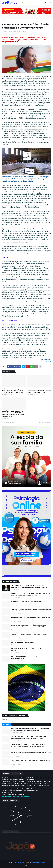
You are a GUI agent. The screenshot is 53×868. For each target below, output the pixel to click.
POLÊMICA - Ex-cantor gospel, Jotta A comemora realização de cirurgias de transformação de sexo (31, 594)
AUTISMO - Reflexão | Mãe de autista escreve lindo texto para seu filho (31, 650)
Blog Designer (19, 862)
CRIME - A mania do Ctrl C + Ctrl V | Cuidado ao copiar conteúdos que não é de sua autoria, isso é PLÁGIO (29, 626)
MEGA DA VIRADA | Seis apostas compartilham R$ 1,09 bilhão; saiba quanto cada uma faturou (39, 391)
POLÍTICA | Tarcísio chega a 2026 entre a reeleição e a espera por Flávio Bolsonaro (31, 610)
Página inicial (6, 21)
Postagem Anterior (9, 423)
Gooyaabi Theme (39, 862)
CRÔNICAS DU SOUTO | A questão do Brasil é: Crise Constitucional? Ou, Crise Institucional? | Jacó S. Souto (14, 391)
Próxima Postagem (44, 423)
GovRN (49, 362)
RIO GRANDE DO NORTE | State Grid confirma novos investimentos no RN (28, 658)
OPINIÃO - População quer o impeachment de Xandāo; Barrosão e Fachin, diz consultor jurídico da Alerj (29, 737)
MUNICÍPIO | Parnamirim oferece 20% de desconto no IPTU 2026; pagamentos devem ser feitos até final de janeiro (13, 414)
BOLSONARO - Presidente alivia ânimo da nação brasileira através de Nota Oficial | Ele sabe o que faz (30, 729)
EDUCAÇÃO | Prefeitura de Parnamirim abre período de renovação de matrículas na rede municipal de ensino (29, 634)
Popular (6, 724)
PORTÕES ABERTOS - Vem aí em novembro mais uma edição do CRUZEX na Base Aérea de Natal (31, 642)
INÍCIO (27, 865)
